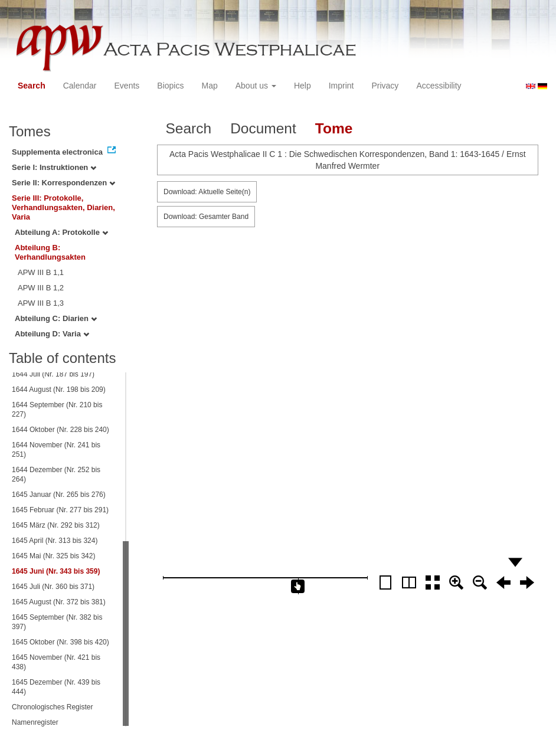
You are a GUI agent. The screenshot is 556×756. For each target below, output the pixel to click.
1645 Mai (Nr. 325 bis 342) (53, 556)
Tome (334, 128)
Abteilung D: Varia (52, 334)
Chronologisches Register (52, 707)
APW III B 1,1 (41, 272)
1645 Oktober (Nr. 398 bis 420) (60, 642)
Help (302, 86)
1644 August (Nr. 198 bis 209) (59, 390)
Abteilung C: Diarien (56, 318)
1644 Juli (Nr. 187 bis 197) (53, 374)
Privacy (385, 86)
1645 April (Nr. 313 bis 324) (55, 541)
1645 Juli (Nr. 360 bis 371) (53, 587)
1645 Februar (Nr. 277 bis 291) (60, 510)
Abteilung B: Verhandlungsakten (50, 252)
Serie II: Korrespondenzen (63, 183)
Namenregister (35, 722)
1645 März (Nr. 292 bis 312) (56, 525)
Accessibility (439, 86)
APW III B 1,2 (41, 288)
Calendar (80, 86)
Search (32, 86)
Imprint (341, 86)
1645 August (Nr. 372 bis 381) (59, 602)
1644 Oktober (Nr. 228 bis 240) (60, 430)
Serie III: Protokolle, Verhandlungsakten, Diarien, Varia (63, 207)
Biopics (170, 86)
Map (209, 86)
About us (256, 86)
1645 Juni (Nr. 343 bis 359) (56, 571)
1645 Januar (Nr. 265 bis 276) (59, 495)
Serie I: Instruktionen (54, 167)
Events (127, 86)
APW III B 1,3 (41, 303)
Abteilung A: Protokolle (61, 232)
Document (263, 128)
